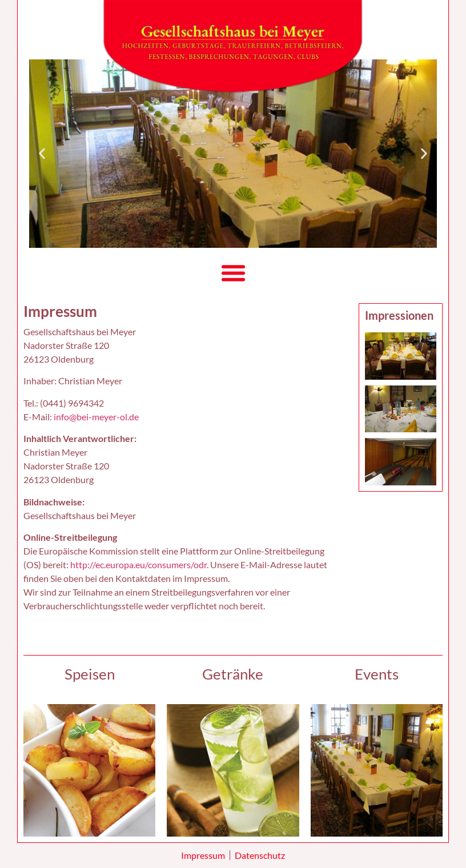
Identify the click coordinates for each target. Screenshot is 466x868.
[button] (42, 153)
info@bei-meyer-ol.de (96, 417)
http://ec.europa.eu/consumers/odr (138, 564)
